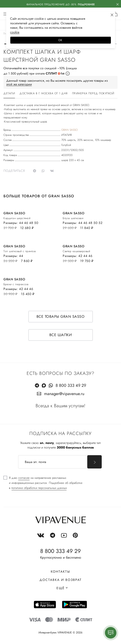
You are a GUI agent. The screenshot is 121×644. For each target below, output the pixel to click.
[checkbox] (43, 483)
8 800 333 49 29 (71, 385)
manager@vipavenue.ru (64, 394)
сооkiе (15, 32)
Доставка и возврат (61, 580)
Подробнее (86, 4)
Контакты (60, 572)
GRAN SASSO (69, 130)
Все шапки (61, 335)
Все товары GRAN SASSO (61, 316)
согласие (24, 478)
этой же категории (19, 84)
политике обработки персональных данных (39, 488)
